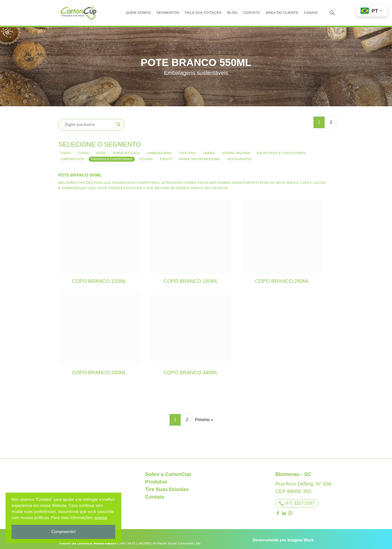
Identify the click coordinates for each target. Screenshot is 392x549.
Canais (311, 13)
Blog (233, 13)
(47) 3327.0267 (297, 501)
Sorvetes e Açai (126, 151)
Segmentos (168, 13)
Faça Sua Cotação (203, 13)
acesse (101, 518)
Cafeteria (187, 151)
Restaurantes (240, 157)
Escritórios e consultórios (281, 151)
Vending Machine (236, 151)
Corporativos (72, 157)
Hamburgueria (160, 151)
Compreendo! (64, 532)
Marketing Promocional (200, 157)
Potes (101, 151)
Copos (83, 151)
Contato (252, 13)
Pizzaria (146, 157)
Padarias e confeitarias (112, 157)
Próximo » (204, 417)
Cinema (209, 151)
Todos (65, 151)
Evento (166, 157)
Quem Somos (139, 13)
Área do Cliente (282, 13)
